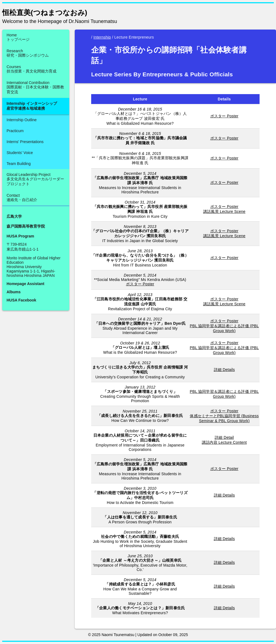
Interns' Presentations (25, 142)
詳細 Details (224, 370)
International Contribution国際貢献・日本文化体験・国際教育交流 (35, 87)
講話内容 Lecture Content (224, 442)
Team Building (19, 164)
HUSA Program (20, 236)
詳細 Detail (224, 437)
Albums (14, 292)
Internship (102, 37)
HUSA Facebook (21, 300)
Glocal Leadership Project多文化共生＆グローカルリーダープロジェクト (35, 179)
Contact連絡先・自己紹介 (22, 198)
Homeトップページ (18, 37)
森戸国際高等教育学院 (26, 226)
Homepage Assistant (25, 284)
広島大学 (14, 216)
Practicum (15, 131)
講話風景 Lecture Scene (224, 211)
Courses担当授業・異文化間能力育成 (31, 69)
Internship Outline (22, 120)
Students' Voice (20, 153)
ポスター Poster (224, 116)
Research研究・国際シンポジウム (28, 53)
